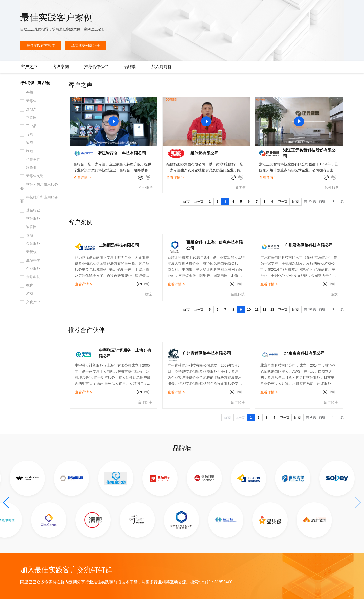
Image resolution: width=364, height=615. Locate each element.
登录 (353, 8)
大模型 (52, 8)
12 (264, 326)
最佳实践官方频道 (41, 62)
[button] (6, 519)
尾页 (295, 218)
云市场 (123, 8)
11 (257, 326)
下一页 (283, 218)
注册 (335, 8)
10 (249, 326)
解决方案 (81, 8)
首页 (186, 218)
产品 (66, 8)
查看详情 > (82, 194)
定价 (109, 8)
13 (272, 326)
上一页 (199, 218)
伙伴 (137, 8)
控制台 (323, 8)
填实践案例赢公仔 (85, 62)
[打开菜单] (8, 8)
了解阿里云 (167, 8)
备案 (310, 8)
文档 (300, 8)
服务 (149, 8)
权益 (97, 8)
